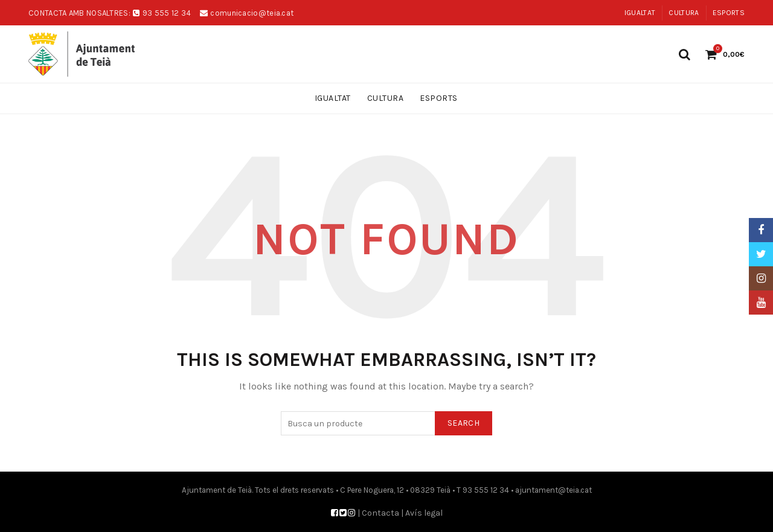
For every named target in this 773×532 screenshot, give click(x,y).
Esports (729, 13)
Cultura (684, 13)
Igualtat (640, 13)
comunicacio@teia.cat (252, 13)
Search (463, 423)
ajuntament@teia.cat (553, 490)
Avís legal (424, 513)
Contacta (380, 513)
